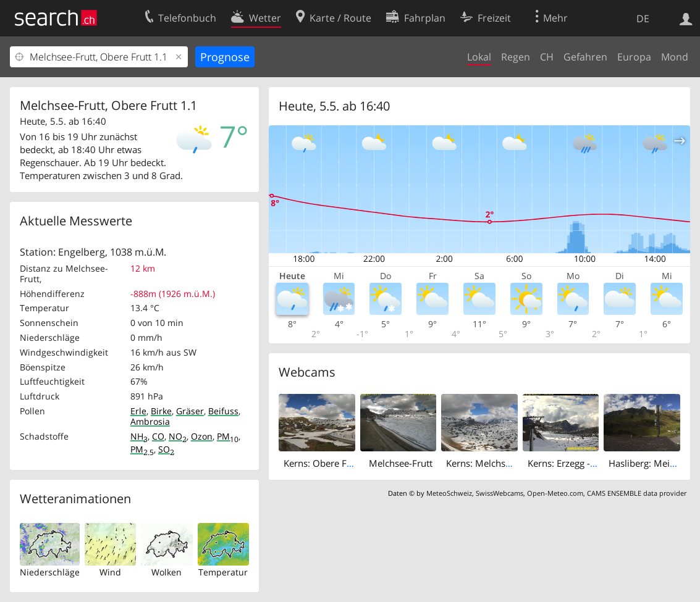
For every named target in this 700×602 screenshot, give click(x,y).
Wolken (167, 572)
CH (547, 57)
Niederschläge (50, 572)
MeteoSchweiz (449, 493)
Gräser (190, 411)
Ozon (202, 436)
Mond (675, 57)
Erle (138, 411)
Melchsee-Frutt (401, 463)
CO (158, 436)
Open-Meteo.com (555, 493)
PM (228, 436)
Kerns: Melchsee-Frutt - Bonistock (517, 463)
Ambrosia (150, 421)
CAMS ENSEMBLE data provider (637, 493)
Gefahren (585, 57)
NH (139, 436)
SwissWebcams (500, 493)
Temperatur (223, 572)
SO (166, 449)
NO (178, 436)
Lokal (479, 57)
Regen (516, 57)
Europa (634, 57)
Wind (110, 572)
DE (643, 19)
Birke (161, 411)
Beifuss (223, 411)
